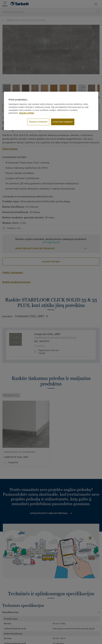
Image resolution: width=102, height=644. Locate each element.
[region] (51, 111)
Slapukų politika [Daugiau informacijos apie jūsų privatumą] (27, 113)
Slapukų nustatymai (38, 122)
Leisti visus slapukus (63, 122)
